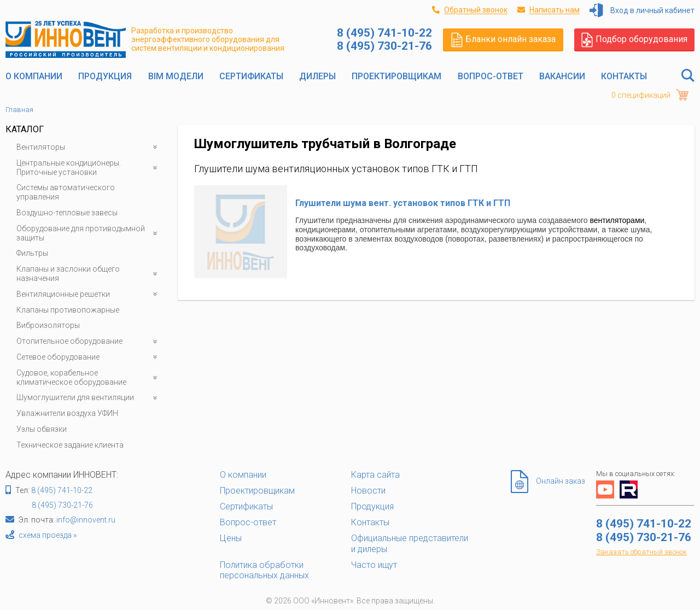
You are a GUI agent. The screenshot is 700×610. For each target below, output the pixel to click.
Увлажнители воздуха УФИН (67, 413)
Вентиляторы (89, 147)
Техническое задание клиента (70, 445)
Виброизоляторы (48, 325)
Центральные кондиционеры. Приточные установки (89, 168)
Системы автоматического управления (66, 192)
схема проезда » (48, 535)
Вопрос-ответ (491, 76)
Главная (19, 110)
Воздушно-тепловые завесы (67, 213)
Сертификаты (251, 76)
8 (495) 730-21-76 (62, 505)
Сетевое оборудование (89, 357)
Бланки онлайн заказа (503, 39)
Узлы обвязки (42, 429)
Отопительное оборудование (89, 341)
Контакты (624, 76)
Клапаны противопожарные (68, 310)
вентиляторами (617, 220)
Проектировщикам (396, 76)
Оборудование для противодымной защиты (89, 233)
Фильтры (32, 253)
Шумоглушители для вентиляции (89, 398)
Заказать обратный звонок (641, 552)
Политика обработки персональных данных (264, 570)
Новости (368, 491)
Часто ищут (374, 565)
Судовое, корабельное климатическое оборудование (89, 378)
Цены (231, 538)
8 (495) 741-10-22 (62, 490)
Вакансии (562, 76)
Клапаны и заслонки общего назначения (89, 274)
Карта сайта (375, 475)
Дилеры (317, 76)
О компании (34, 76)
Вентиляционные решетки (89, 294)
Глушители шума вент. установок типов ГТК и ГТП (403, 203)
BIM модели (176, 76)
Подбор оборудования (634, 39)
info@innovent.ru (86, 520)
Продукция (105, 76)
